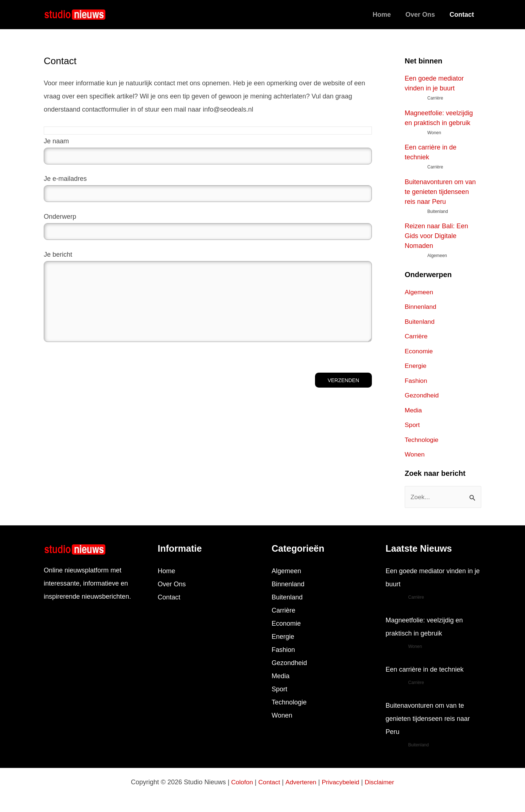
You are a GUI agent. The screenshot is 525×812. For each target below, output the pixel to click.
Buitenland (420, 322)
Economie (419, 351)
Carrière (417, 336)
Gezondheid (422, 395)
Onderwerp (208, 226)
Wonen (415, 454)
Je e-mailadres (208, 189)
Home (385, 15)
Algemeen (419, 292)
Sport (413, 425)
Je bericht (208, 299)
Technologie (422, 440)
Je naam (208, 151)
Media (414, 410)
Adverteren (300, 782)
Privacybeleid (341, 782)
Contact (462, 15)
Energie (416, 366)
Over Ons (422, 15)
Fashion (416, 381)
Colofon (240, 782)
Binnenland (421, 307)
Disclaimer (381, 782)
